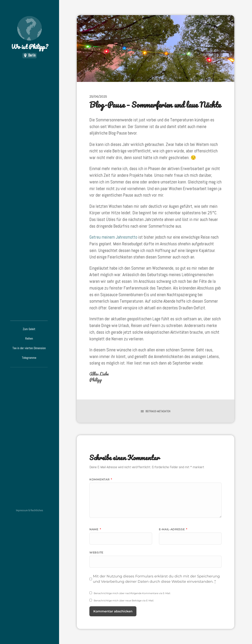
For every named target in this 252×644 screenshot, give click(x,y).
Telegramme (29, 358)
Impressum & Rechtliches (30, 510)
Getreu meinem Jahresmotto (113, 237)
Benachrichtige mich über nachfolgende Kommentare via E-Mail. (132, 593)
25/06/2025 (98, 96)
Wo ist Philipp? (30, 33)
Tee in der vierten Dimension (29, 348)
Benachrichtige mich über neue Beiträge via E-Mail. (124, 600)
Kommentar (101, 479)
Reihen (29, 338)
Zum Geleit (29, 329)
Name (95, 529)
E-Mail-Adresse (173, 529)
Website (96, 552)
